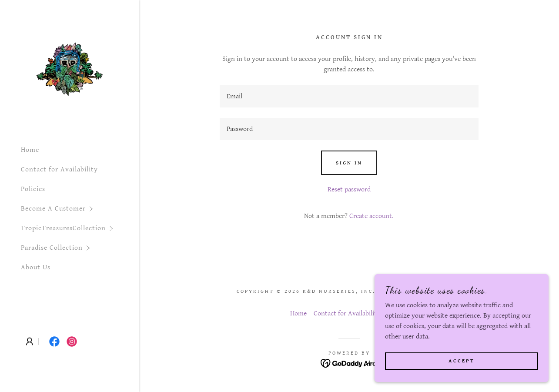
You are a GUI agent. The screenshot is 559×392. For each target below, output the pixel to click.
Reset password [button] (349, 189)
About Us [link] (36, 267)
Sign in (349, 163)
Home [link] (30, 150)
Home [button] (298, 313)
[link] (70, 69)
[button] (80, 209)
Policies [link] (33, 189)
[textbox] (349, 96)
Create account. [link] (372, 216)
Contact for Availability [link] (59, 169)
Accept (462, 361)
